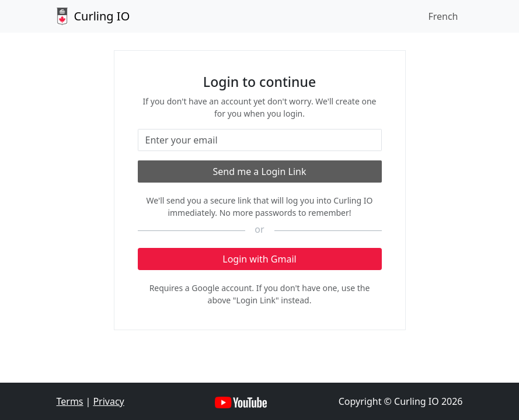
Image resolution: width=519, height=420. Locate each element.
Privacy (108, 401)
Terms (70, 401)
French (443, 16)
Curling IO (93, 16)
